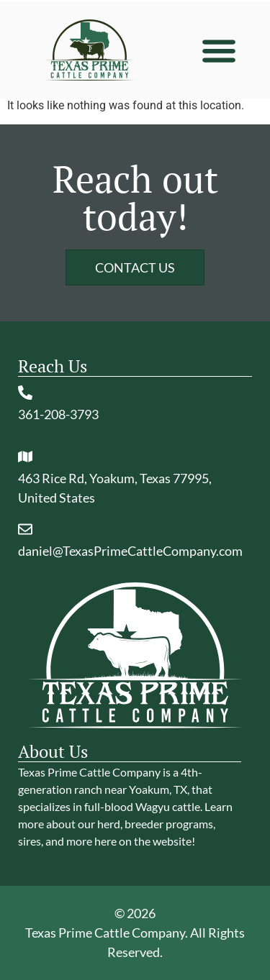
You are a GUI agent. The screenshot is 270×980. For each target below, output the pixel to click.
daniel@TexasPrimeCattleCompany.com (130, 551)
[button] (219, 50)
